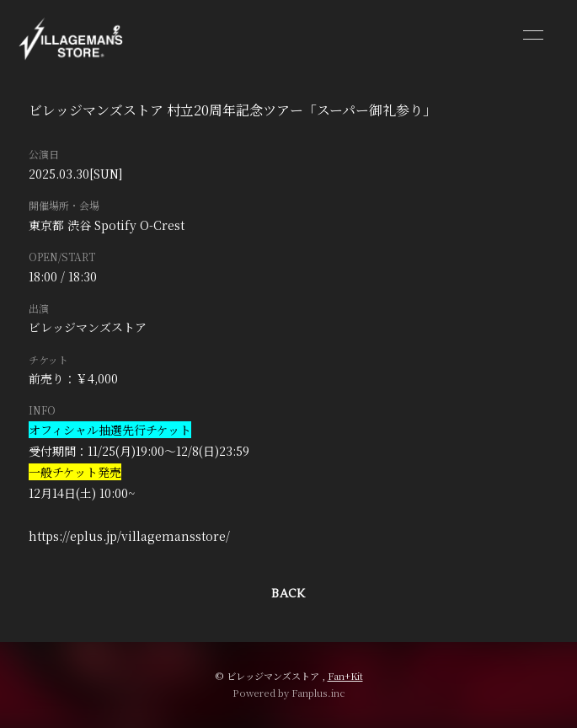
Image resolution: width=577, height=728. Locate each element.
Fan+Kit (345, 676)
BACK (288, 594)
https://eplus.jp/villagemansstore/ (129, 536)
